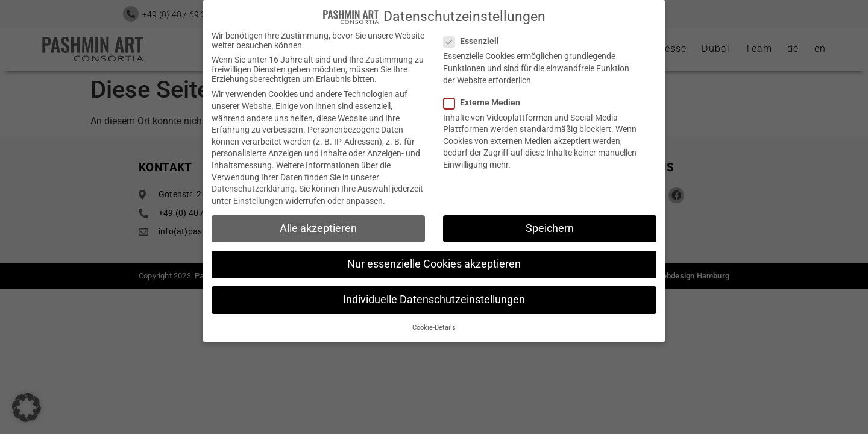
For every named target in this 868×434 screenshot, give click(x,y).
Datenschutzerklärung (253, 187)
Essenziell (475, 40)
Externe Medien (486, 101)
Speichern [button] (550, 227)
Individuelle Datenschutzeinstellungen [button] (434, 298)
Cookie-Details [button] (434, 326)
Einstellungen (258, 199)
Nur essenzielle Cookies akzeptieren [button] (434, 263)
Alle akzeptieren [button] (318, 227)
